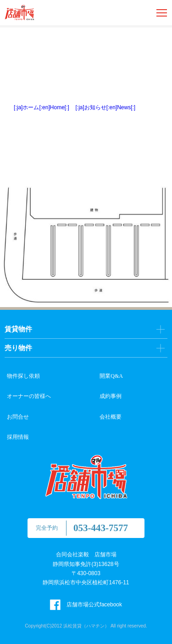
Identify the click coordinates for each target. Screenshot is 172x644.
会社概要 (111, 417)
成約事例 (111, 396)
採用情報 (18, 437)
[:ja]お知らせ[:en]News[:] (106, 107)
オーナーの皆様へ (29, 396)
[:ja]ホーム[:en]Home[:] (42, 107)
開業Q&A (111, 376)
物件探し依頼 (23, 376)
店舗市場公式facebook (86, 605)
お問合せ (18, 417)
